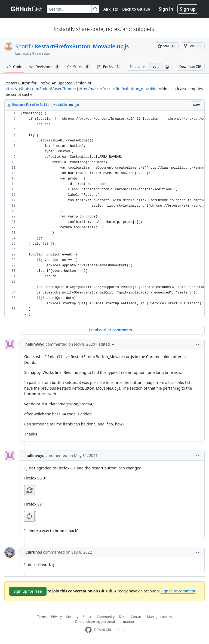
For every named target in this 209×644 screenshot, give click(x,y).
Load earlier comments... (112, 330)
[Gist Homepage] (27, 9)
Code (15, 67)
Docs (123, 617)
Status (87, 617)
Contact (137, 617)
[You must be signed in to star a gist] (167, 46)
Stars (78, 67)
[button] (167, 67)
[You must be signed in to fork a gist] (193, 46)
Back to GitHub (136, 9)
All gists (111, 9)
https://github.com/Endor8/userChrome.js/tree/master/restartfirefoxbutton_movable (80, 89)
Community (106, 617)
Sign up (188, 9)
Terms (42, 617)
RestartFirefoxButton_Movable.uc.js (82, 46)
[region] (104, 214)
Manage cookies (159, 617)
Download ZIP (190, 67)
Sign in (166, 9)
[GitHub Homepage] (88, 630)
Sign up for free (28, 591)
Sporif (23, 46)
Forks (109, 67)
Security (72, 617)
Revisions (45, 67)
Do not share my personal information (104, 622)
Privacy (56, 617)
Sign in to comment (178, 591)
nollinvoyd (35, 344)
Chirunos (34, 552)
